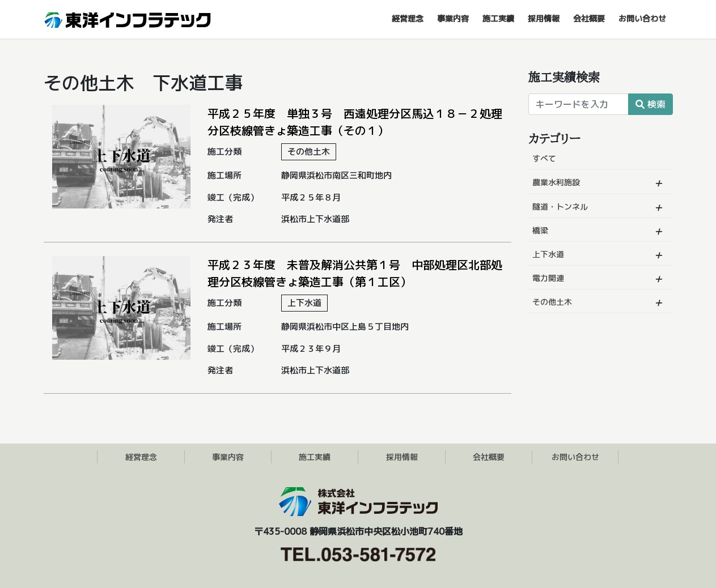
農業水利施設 (556, 182)
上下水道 (548, 254)
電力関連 (548, 278)
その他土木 (552, 302)
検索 (651, 104)
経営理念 (141, 457)
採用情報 (402, 457)
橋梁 (540, 230)
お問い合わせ (575, 457)
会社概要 (489, 457)
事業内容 (228, 457)
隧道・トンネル (560, 206)
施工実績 (315, 457)
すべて (544, 158)
